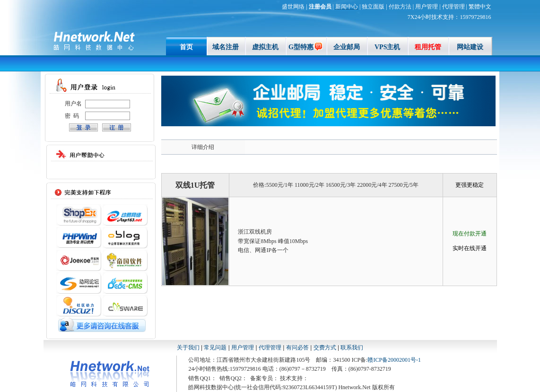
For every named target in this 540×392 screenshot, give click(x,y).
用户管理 (243, 348)
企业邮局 (347, 47)
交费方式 (325, 348)
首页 (186, 47)
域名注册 (226, 47)
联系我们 (352, 348)
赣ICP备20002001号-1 (394, 360)
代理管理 (270, 348)
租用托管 (428, 47)
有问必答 (298, 348)
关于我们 (188, 348)
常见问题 (215, 348)
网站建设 (470, 47)
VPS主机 (387, 47)
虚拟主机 (265, 47)
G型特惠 (306, 47)
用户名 (73, 104)
